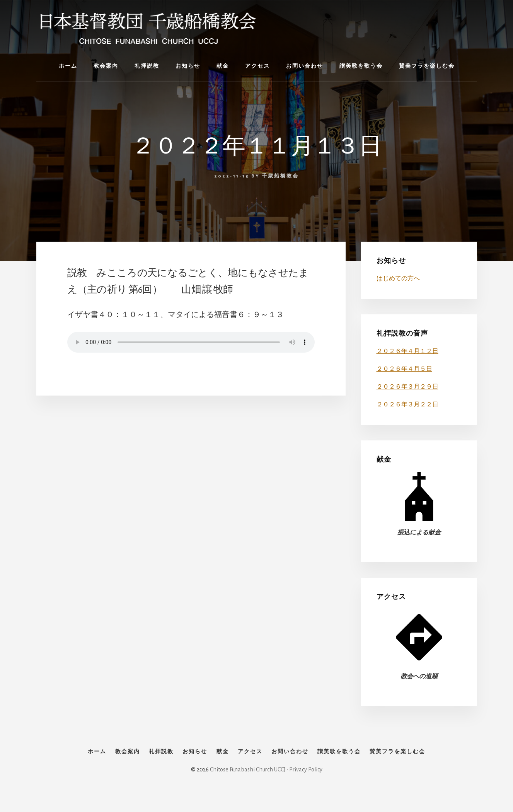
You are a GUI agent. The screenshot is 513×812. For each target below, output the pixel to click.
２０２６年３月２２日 (407, 404)
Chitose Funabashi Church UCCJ (248, 786)
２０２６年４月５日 (404, 369)
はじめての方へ (398, 278)
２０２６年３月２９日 (407, 387)
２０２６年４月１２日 (407, 351)
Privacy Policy (306, 786)
